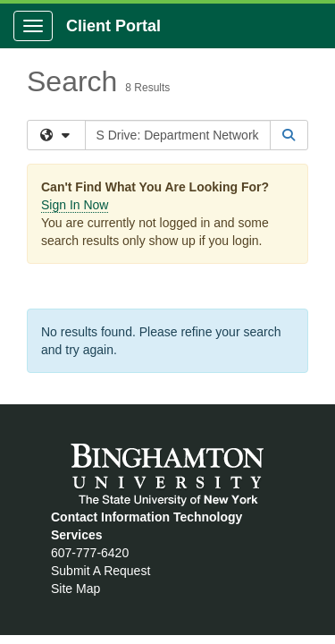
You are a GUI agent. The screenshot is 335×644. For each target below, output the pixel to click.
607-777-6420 (90, 553)
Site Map (75, 589)
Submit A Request (100, 571)
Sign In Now (75, 205)
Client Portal (113, 26)
